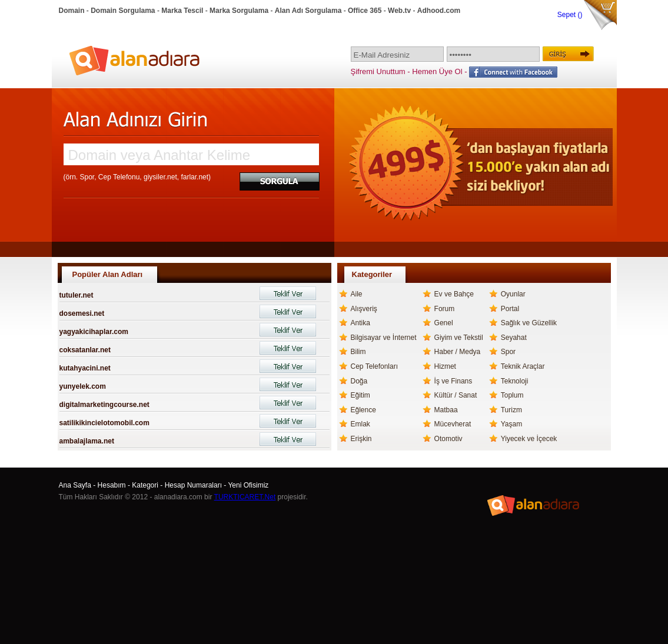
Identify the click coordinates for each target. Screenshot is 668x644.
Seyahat (514, 338)
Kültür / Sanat (456, 395)
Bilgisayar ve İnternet (384, 338)
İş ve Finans (453, 381)
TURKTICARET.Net (245, 497)
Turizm (511, 410)
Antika (360, 323)
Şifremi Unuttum (378, 71)
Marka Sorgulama (239, 11)
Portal (510, 309)
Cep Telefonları (375, 366)
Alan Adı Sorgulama (308, 11)
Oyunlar (513, 294)
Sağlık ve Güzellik (529, 323)
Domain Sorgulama (123, 11)
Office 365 (365, 11)
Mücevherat (453, 424)
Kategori (145, 485)
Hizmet (445, 366)
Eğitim (360, 395)
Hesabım (112, 485)
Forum (445, 309)
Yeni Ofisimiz (248, 485)
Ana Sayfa (75, 485)
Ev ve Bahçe (454, 294)
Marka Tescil (182, 11)
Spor (508, 352)
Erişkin (361, 439)
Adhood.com (439, 11)
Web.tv (399, 11)
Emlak (360, 424)
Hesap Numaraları (193, 485)
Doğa (359, 381)
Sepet (568, 15)
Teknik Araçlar (523, 366)
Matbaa (446, 410)
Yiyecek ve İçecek (529, 439)
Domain (72, 11)
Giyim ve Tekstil (459, 338)
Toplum (512, 395)
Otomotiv (448, 439)
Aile (357, 294)
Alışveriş (364, 309)
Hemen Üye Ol (437, 71)
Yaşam (511, 424)
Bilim (358, 352)
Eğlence (363, 410)
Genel (444, 323)
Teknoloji (515, 381)
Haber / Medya (458, 352)
